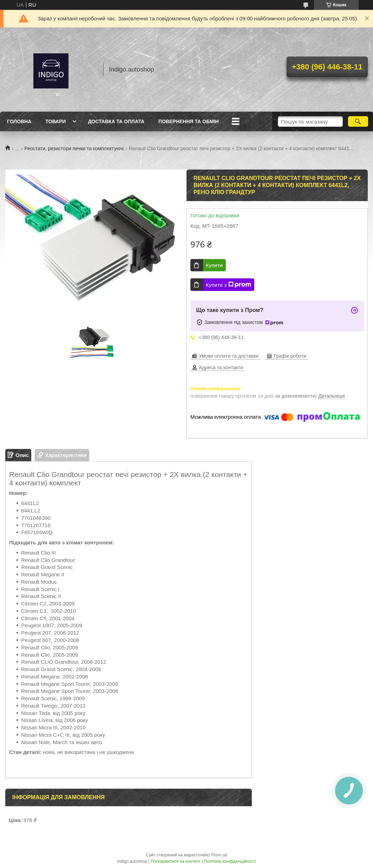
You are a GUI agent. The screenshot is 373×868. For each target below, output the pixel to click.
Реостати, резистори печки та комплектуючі (74, 148)
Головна (19, 121)
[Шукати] (358, 121)
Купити (214, 265)
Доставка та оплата (116, 121)
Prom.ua (219, 855)
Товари (55, 121)
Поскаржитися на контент (176, 861)
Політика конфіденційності (230, 861)
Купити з (228, 285)
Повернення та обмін (189, 121)
